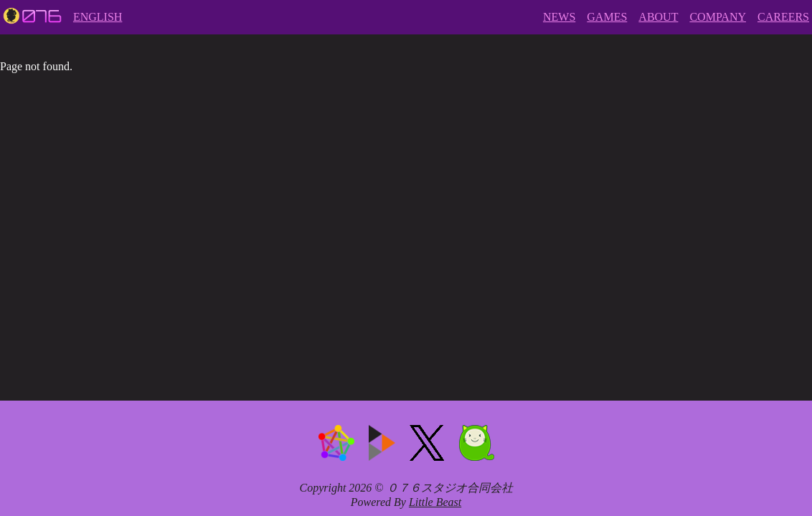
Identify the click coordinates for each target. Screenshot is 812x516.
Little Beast (435, 502)
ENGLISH (98, 17)
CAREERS (783, 17)
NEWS (559, 17)
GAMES (607, 17)
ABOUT (658, 17)
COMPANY (718, 17)
